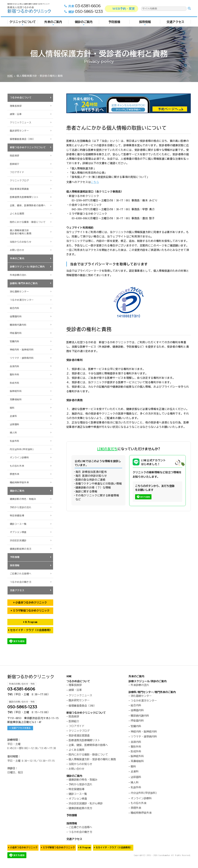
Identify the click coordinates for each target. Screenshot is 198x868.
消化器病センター (19, 292)
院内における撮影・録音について (28, 222)
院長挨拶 (15, 156)
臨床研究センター (19, 131)
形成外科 (15, 383)
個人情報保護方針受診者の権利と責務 (21, 232)
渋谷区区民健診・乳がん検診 (86, 803)
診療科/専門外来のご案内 (24, 283)
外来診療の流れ (18, 275)
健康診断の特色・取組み (23, 499)
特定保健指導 (17, 516)
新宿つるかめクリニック (31, 677)
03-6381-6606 (83, 7)
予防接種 (114, 23)
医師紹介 (15, 164)
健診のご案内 (84, 23)
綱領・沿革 (16, 114)
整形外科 (15, 375)
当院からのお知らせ (21, 242)
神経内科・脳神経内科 (22, 350)
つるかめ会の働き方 (21, 582)
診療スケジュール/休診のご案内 (27, 267)
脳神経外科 (16, 391)
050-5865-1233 (84, 12)
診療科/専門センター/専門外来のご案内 (152, 692)
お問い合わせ (17, 250)
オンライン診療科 (19, 458)
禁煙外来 (15, 474)
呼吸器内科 (16, 333)
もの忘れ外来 (17, 466)
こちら (95, 182)
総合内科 (15, 308)
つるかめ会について (21, 98)
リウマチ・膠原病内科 (22, 358)
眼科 (12, 408)
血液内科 (15, 366)
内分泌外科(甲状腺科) (22, 449)
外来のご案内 (53, 23)
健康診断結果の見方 (21, 549)
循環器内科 (16, 317)
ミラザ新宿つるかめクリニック (31, 611)
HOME (10, 76)
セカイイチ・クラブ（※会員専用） (31, 630)
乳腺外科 (15, 441)
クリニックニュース (21, 123)
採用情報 (145, 23)
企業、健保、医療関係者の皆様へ (28, 205)
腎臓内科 (15, 341)
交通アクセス (175, 23)
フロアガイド (17, 172)
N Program (31, 622)
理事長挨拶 (16, 106)
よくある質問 (17, 214)
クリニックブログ (19, 181)
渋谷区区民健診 (18, 541)
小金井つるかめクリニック (31, 602)
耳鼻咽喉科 (16, 399)
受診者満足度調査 (19, 189)
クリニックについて (23, 23)
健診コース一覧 (18, 524)
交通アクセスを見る (21, 728)
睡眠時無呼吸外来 (19, 482)
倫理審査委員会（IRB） (23, 139)
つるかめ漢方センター (22, 300)
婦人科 (13, 433)
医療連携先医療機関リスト (24, 197)
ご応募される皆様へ (21, 574)
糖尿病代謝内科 (18, 325)
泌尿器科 (15, 424)
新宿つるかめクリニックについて (28, 147)
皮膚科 (13, 416)
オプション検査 (18, 532)
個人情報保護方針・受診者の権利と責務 (92, 759)
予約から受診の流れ (21, 507)
